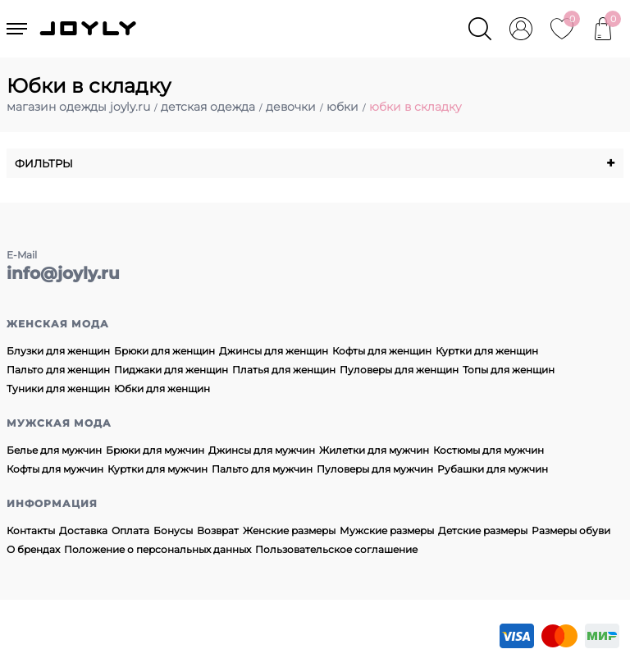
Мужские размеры (387, 530)
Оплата (130, 530)
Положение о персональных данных (157, 549)
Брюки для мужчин (155, 450)
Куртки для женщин (487, 351)
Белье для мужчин (54, 450)
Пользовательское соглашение (336, 549)
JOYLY (89, 29)
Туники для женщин (58, 389)
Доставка (83, 530)
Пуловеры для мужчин (375, 469)
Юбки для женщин (162, 389)
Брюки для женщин (164, 351)
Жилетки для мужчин (374, 450)
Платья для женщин (284, 370)
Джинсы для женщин (274, 351)
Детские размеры (483, 530)
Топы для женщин (509, 370)
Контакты (31, 530)
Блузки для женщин (58, 351)
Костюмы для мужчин (488, 450)
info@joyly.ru (63, 273)
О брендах (33, 549)
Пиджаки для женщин (171, 370)
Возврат (218, 530)
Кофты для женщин (382, 351)
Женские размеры (289, 530)
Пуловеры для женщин (399, 370)
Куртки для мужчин (157, 469)
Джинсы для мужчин (262, 450)
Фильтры (315, 163)
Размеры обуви (571, 530)
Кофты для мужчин (55, 469)
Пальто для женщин (58, 370)
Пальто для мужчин (262, 469)
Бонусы (173, 530)
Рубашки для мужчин (493, 469)
